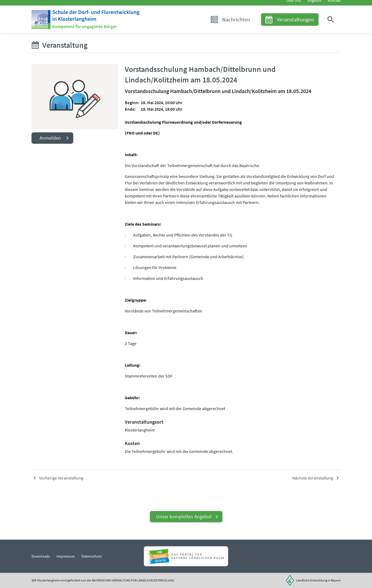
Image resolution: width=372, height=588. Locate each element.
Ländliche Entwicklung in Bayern (318, 580)
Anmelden (50, 150)
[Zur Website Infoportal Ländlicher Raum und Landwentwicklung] (186, 556)
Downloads (41, 556)
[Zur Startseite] (103, 28)
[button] (332, 28)
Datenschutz (92, 556)
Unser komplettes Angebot (184, 517)
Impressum (66, 556)
